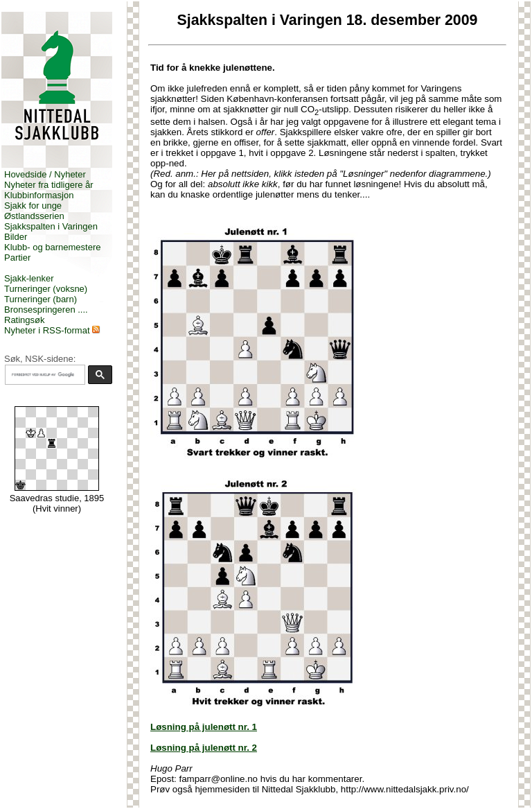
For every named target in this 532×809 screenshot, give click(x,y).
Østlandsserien (34, 216)
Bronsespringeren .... (46, 310)
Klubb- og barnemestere (52, 247)
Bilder (16, 237)
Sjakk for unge (33, 206)
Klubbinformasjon (39, 195)
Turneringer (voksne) (46, 289)
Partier (17, 258)
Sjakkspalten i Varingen (51, 226)
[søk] (44, 375)
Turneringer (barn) (41, 299)
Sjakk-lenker (29, 278)
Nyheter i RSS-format (47, 330)
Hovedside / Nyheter (45, 174)
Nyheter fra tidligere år (49, 185)
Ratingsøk (25, 320)
